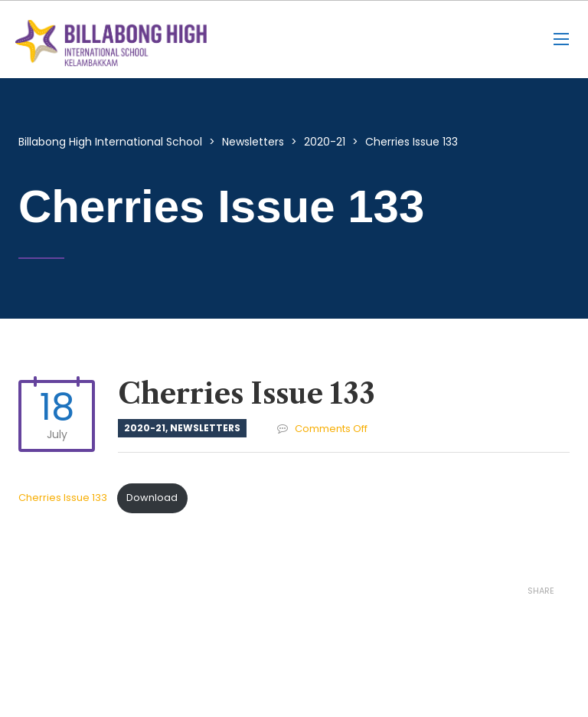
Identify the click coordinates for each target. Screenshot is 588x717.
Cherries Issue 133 (64, 498)
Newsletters (205, 428)
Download (152, 498)
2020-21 (145, 428)
